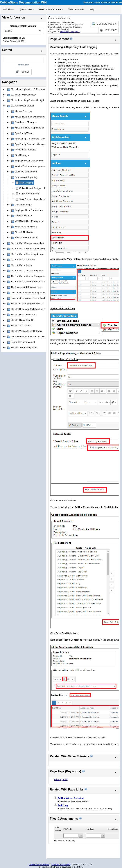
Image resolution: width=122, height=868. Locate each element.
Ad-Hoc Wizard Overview (71, 798)
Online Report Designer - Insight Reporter (40, 188)
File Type (90, 829)
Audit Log (63, 805)
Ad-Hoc (58, 779)
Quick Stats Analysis (29, 194)
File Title (68, 829)
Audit (65, 779)
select (40, 31)
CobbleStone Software (39, 865)
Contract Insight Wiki (61, 865)
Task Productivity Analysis (32, 199)
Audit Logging (26, 183)
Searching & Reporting (70, 32)
